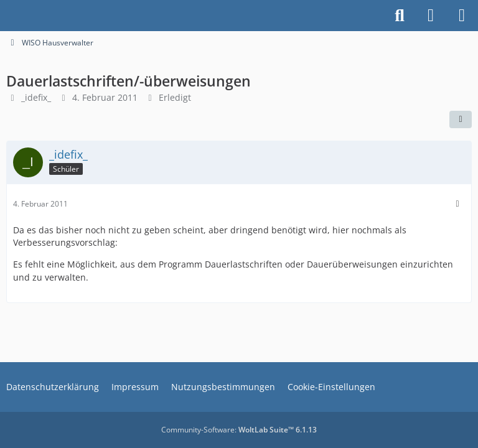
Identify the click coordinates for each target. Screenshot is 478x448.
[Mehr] (457, 204)
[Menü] (462, 16)
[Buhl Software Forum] (6, 16)
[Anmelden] (431, 16)
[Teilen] (461, 119)
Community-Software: (239, 430)
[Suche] (400, 16)
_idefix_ (36, 97)
